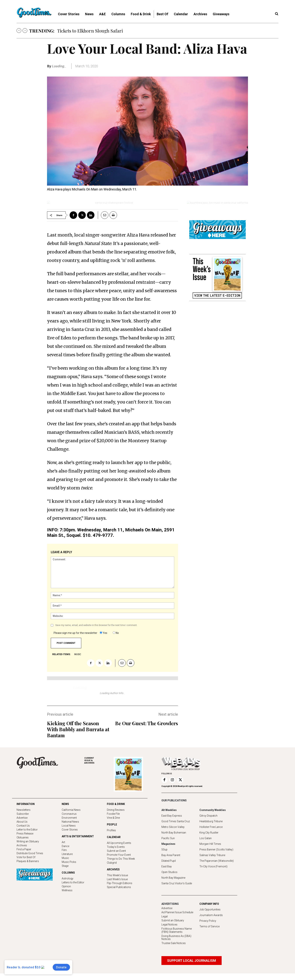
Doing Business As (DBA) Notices (176, 938)
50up (164, 850)
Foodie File (113, 814)
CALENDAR (114, 837)
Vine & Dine (113, 818)
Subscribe (23, 814)
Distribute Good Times (30, 853)
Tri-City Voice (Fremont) (213, 866)
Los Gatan (206, 838)
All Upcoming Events (119, 843)
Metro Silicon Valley (173, 827)
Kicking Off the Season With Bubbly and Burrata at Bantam (78, 729)
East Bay (167, 866)
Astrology (68, 878)
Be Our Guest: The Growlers (147, 723)
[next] (25, 31)
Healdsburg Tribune (211, 821)
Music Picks (69, 862)
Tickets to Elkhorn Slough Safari (90, 31)
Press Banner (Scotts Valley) (216, 850)
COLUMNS (68, 873)
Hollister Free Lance (211, 827)
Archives (22, 845)
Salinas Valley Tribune (212, 855)
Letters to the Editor (73, 882)
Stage (65, 866)
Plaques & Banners (28, 861)
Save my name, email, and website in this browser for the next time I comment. (96, 625)
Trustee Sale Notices (174, 943)
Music (65, 858)
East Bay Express (172, 816)
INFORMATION (26, 804)
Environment (69, 818)
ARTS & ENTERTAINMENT (78, 836)
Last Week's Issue (117, 879)
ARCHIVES (99, 760)
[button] (277, 14)
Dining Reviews (116, 810)
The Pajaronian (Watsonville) (217, 861)
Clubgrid (112, 863)
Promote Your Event (119, 855)
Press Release (25, 834)
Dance (65, 846)
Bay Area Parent (171, 855)
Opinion (66, 886)
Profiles (111, 830)
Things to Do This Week (121, 859)
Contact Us (23, 826)
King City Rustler (209, 833)
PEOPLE (112, 825)
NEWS (65, 804)
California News (71, 810)
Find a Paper (24, 849)
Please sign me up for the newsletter (75, 633)
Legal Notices (169, 925)
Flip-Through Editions (120, 883)
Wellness (67, 890)
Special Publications (119, 887)
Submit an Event (116, 851)
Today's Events (116, 847)
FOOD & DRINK (116, 804)
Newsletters (24, 810)
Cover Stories (70, 830)
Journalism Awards (211, 915)
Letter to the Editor (27, 830)
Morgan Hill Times (210, 844)
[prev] (19, 31)
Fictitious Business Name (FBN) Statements (177, 930)
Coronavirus (69, 814)
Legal (165, 916)
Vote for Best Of (26, 857)
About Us (22, 822)
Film (64, 850)
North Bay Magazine (173, 878)
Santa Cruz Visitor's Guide (177, 883)
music (78, 654)
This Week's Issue (117, 875)
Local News (69, 826)
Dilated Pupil (169, 861)
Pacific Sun (168, 838)
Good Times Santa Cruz (176, 821)
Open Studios (169, 872)
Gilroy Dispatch (208, 816)
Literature (67, 854)
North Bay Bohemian (174, 833)
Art (63, 842)
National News (70, 822)
